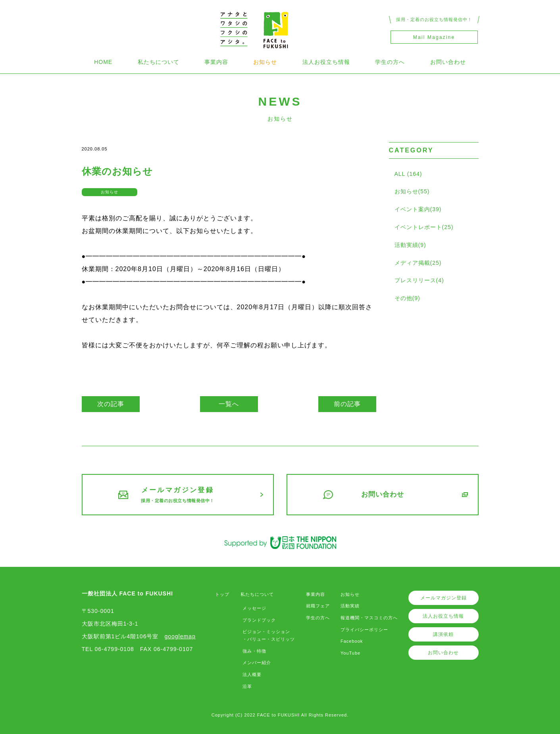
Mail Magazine (434, 37)
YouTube (350, 653)
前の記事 (347, 404)
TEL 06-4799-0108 (108, 649)
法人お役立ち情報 (326, 62)
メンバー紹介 (257, 663)
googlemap (180, 636)
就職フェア (318, 606)
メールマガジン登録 (444, 598)
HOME (103, 62)
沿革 (247, 686)
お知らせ (265, 62)
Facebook (352, 641)
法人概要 (252, 674)
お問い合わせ (448, 62)
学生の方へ (390, 62)
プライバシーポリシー (364, 630)
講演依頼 (443, 634)
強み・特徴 (254, 651)
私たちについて (159, 62)
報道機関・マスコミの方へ (369, 618)
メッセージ (254, 608)
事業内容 (216, 62)
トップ (222, 594)
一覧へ (229, 404)
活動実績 (350, 606)
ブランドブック (259, 620)
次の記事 (111, 404)
